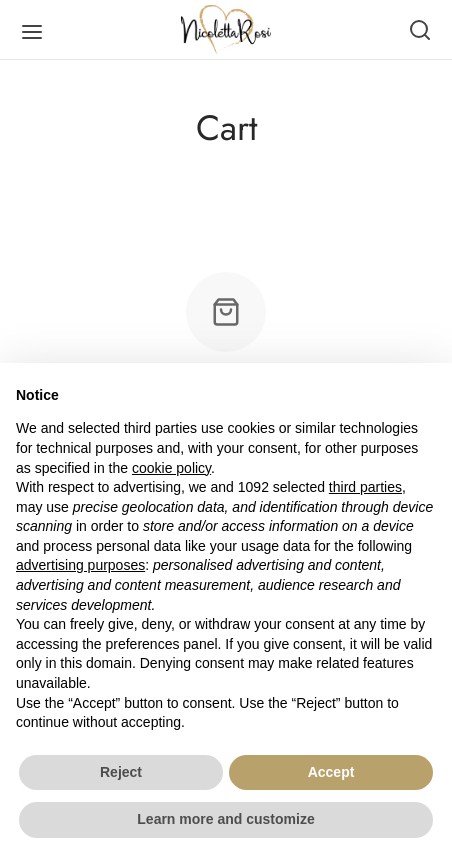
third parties (365, 487)
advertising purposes (80, 565)
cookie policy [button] (171, 468)
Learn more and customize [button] (225, 819)
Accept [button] (331, 772)
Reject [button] (121, 772)
